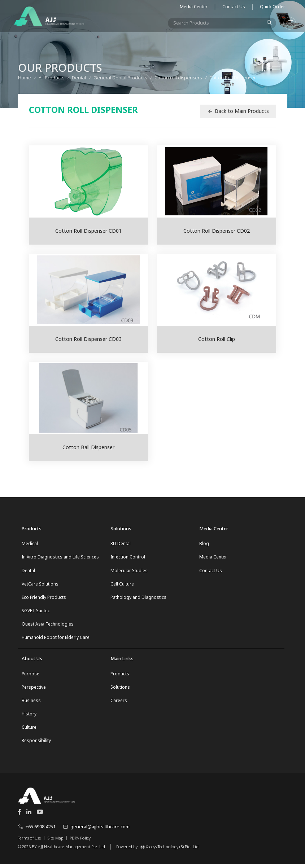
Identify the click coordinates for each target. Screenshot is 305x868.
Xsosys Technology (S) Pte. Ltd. (170, 850)
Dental (28, 571)
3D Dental (121, 543)
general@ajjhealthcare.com (96, 830)
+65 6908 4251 (37, 830)
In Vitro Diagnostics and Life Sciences (60, 557)
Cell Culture (122, 585)
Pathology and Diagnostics (138, 598)
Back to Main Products (238, 111)
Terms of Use (30, 842)
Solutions (120, 690)
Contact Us (234, 7)
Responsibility (36, 744)
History (29, 717)
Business (31, 703)
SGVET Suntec (36, 612)
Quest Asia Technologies (48, 626)
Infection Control (128, 557)
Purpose (30, 676)
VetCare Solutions (40, 585)
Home (25, 77)
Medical (30, 543)
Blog (204, 543)
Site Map (55, 842)
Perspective (34, 690)
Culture (29, 731)
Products (120, 676)
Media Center (194, 7)
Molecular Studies (129, 571)
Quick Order (273, 7)
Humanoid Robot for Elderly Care (56, 639)
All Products (51, 77)
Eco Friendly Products (44, 598)
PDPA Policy (80, 842)
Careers (119, 703)
